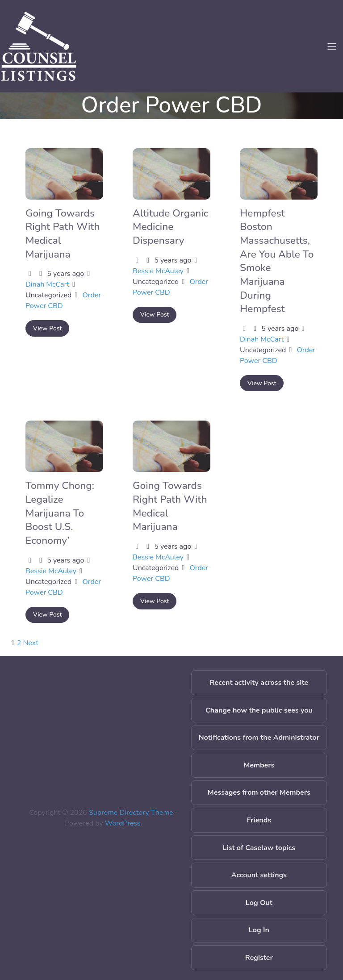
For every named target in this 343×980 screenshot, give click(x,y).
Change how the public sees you (259, 710)
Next (31, 643)
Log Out (259, 903)
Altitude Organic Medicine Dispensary (170, 227)
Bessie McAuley (158, 271)
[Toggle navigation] (332, 46)
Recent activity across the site (259, 683)
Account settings (259, 875)
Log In (259, 930)
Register (259, 958)
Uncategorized (48, 295)
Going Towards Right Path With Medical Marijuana (170, 506)
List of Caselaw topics (259, 848)
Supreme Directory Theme (132, 813)
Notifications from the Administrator (259, 738)
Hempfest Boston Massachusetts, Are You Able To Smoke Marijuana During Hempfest (277, 261)
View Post (47, 328)
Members (259, 765)
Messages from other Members (259, 792)
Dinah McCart (47, 284)
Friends (259, 820)
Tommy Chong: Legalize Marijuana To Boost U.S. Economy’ (60, 513)
